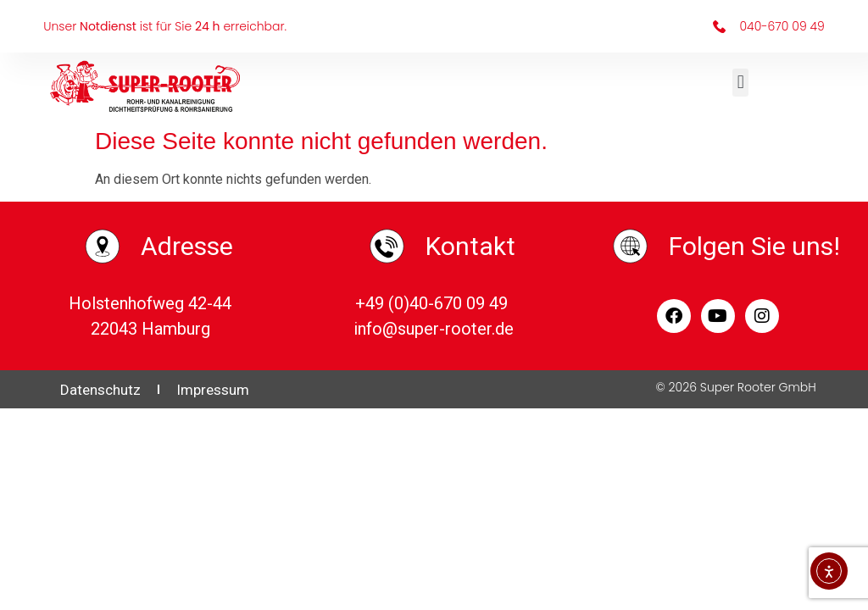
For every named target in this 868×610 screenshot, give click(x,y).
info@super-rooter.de (434, 329)
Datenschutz (100, 390)
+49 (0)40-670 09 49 (434, 303)
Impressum (213, 390)
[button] (740, 83)
